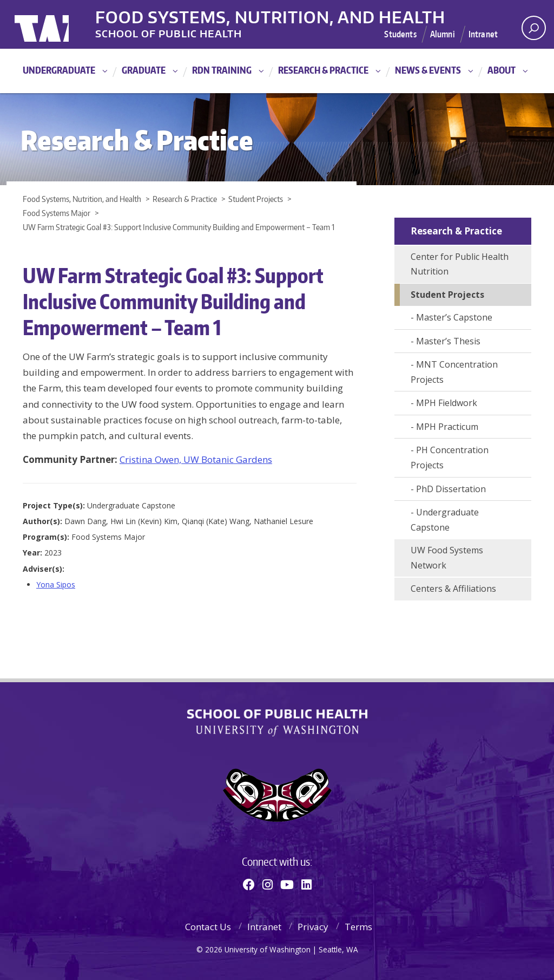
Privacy (313, 927)
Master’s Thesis (448, 341)
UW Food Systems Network (447, 558)
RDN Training (222, 70)
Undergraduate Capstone (445, 520)
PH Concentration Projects (450, 458)
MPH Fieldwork (447, 403)
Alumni (443, 34)
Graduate (144, 70)
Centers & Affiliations (453, 589)
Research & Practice (323, 70)
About (502, 70)
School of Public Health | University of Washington (277, 723)
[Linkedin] (306, 884)
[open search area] (534, 28)
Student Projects (447, 295)
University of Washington (59, 24)
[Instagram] (268, 884)
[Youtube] (287, 884)
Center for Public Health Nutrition (460, 264)
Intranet (483, 34)
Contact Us (208, 927)
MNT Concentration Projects (454, 372)
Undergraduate (59, 70)
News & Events (428, 70)
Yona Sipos (56, 584)
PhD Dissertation (451, 489)
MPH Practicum (447, 427)
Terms (358, 927)
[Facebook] (249, 884)
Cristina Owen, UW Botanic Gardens (196, 459)
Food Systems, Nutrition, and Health (271, 16)
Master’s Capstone (454, 317)
